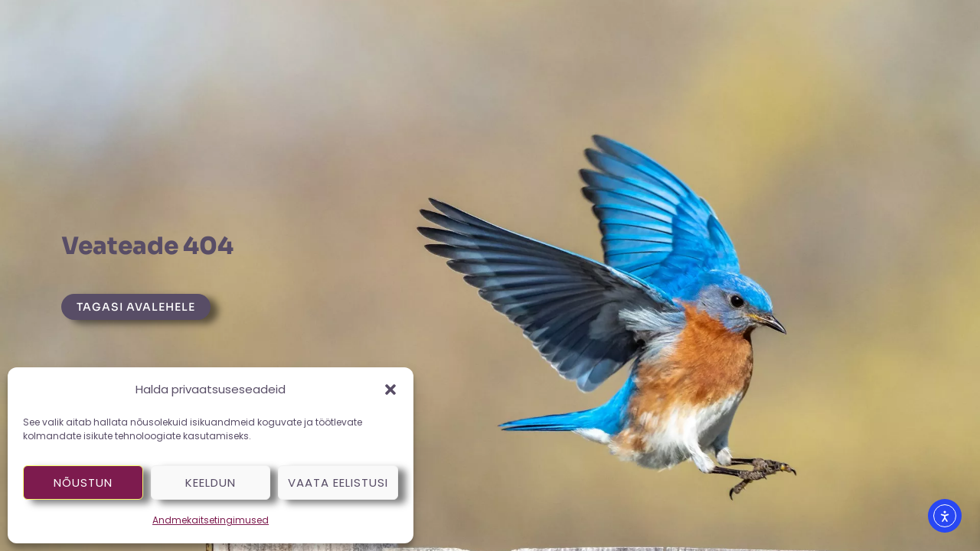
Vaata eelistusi (338, 483)
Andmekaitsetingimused (211, 520)
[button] (390, 390)
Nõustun (83, 483)
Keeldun (211, 483)
